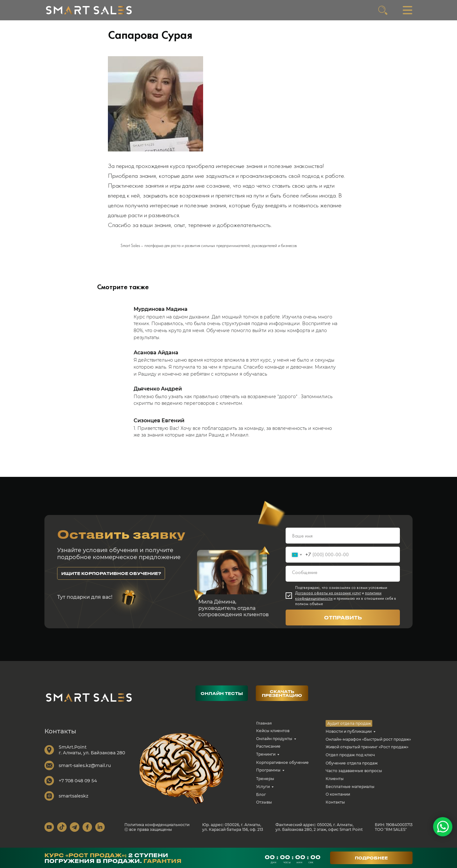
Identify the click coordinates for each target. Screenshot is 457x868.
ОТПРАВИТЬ (343, 622)
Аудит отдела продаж (349, 728)
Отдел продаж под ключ (350, 759)
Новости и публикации (349, 736)
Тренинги (266, 759)
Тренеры (265, 783)
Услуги (263, 791)
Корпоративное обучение (282, 767)
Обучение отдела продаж (352, 768)
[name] (343, 540)
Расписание (268, 751)
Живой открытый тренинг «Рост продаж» (367, 751)
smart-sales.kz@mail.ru (85, 770)
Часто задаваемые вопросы (354, 775)
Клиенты (335, 783)
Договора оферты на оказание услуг (328, 597)
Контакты (335, 807)
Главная (264, 728)
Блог (261, 799)
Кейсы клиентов (273, 735)
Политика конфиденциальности (157, 829)
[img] (89, 10)
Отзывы (264, 807)
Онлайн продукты (274, 743)
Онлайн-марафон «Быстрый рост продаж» (368, 744)
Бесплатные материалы (350, 791)
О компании (338, 799)
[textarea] (343, 578)
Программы (268, 775)
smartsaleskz (73, 800)
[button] (111, 578)
